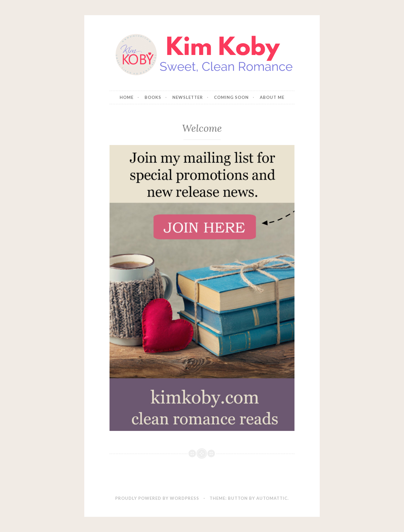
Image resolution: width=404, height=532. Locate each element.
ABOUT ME (272, 97)
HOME (127, 97)
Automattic (272, 498)
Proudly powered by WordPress (157, 498)
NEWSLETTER (188, 97)
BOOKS (153, 97)
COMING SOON (231, 97)
